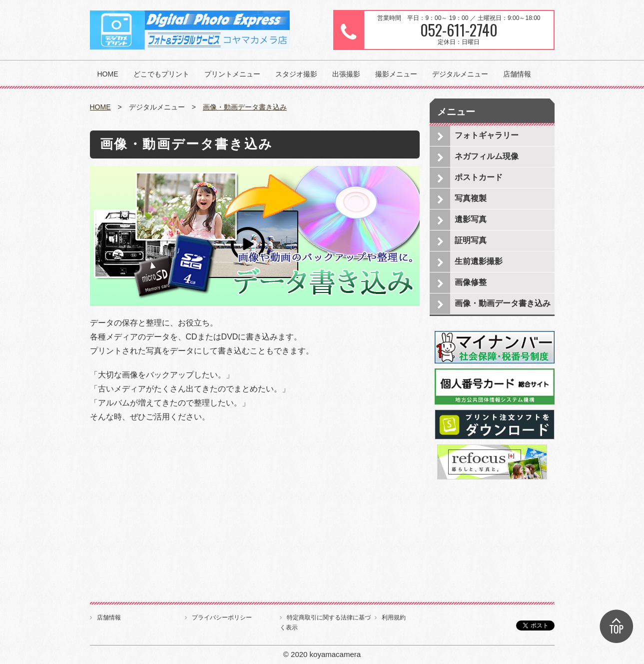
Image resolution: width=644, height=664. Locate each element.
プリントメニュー (232, 74)
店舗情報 (517, 74)
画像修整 (471, 282)
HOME (108, 74)
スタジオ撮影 (296, 74)
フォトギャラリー (487, 135)
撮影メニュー (396, 74)
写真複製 (471, 198)
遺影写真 (471, 219)
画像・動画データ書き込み (245, 107)
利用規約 (394, 617)
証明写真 (471, 240)
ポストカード (479, 177)
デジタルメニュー (460, 74)
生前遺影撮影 (479, 261)
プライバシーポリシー (222, 617)
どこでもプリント (161, 74)
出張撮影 (346, 74)
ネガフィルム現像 (487, 156)
